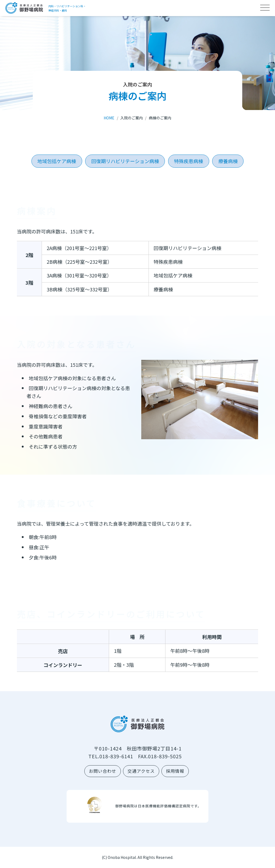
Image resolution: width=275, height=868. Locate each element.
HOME (109, 118)
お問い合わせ (103, 771)
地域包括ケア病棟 (57, 161)
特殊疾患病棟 (189, 161)
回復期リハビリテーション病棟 (125, 161)
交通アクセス (141, 771)
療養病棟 (228, 161)
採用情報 (175, 771)
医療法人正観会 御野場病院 (24, 8)
